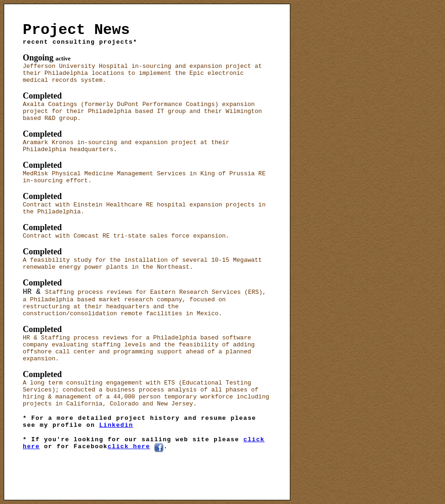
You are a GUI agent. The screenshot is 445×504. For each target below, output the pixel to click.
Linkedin (116, 425)
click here (129, 447)
